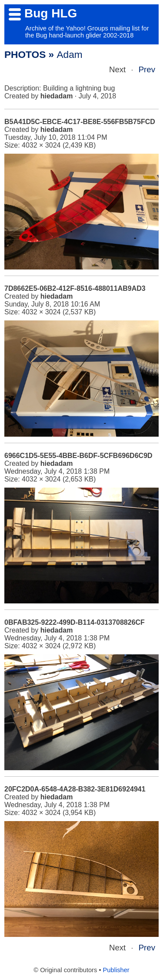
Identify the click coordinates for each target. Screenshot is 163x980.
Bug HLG (51, 13)
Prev (147, 69)
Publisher (116, 970)
